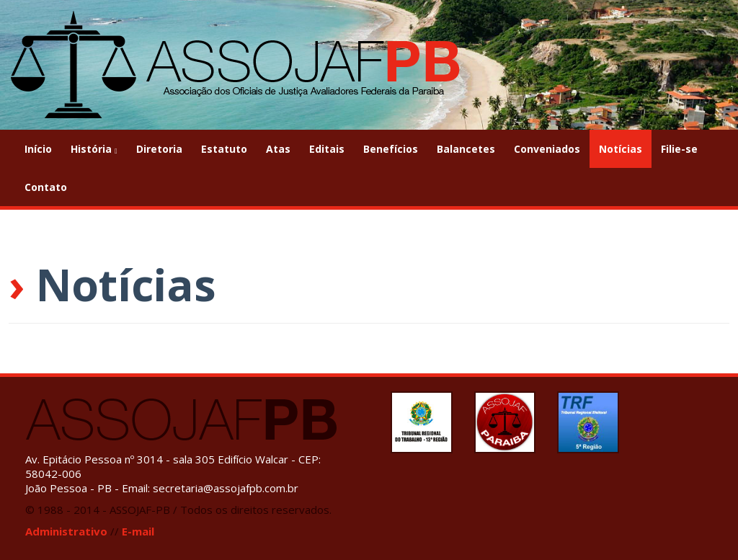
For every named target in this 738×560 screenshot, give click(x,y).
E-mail (138, 531)
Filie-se (679, 149)
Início (38, 149)
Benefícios (391, 149)
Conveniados (547, 149)
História (94, 149)
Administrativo (66, 531)
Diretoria (159, 149)
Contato (46, 187)
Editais (327, 149)
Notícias (621, 149)
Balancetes (466, 149)
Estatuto (224, 149)
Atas (278, 149)
